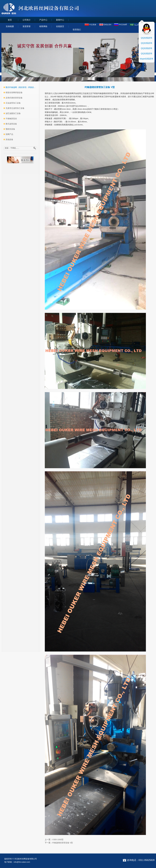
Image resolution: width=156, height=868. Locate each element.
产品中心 (43, 20)
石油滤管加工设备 (13, 103)
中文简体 (93, 25)
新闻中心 (60, 20)
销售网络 (43, 26)
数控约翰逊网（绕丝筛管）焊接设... (21, 87)
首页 (10, 20)
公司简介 (27, 20)
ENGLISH (108, 25)
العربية (137, 25)
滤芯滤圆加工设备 (13, 113)
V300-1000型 (58, 840)
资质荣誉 (27, 26)
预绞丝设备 (10, 129)
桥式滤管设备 (11, 124)
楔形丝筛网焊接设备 (14, 93)
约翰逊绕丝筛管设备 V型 (63, 843)
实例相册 (10, 26)
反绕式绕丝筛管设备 (14, 98)
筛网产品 (9, 134)
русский (123, 25)
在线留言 (60, 26)
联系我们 (77, 30)
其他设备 (9, 139)
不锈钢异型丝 (11, 119)
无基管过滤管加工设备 (15, 108)
